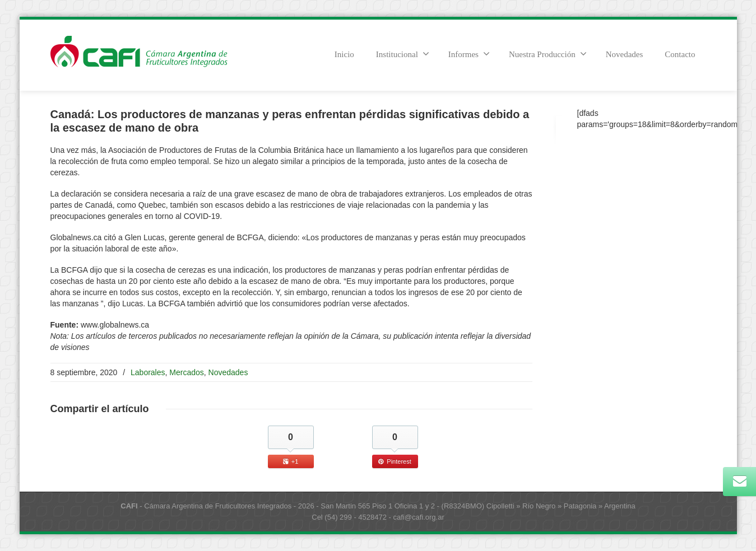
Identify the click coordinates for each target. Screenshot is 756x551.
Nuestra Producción (548, 54)
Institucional (403, 54)
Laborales (148, 372)
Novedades (625, 54)
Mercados (186, 372)
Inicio (344, 54)
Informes (469, 54)
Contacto (680, 54)
